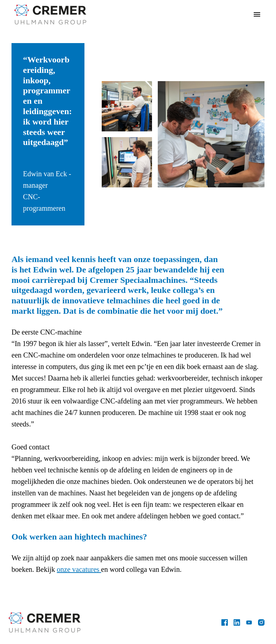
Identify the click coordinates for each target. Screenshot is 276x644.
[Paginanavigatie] (257, 14)
